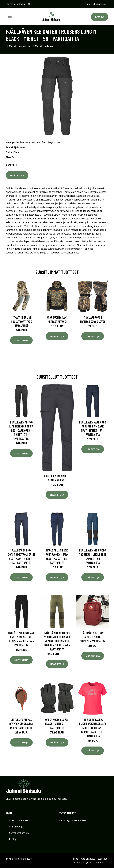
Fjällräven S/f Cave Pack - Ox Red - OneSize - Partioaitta (93, 637)
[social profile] (29, 4)
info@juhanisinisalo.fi (97, 4)
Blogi (14, 839)
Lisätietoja (17, 175)
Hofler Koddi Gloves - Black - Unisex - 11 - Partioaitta (57, 724)
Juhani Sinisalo (20, 821)
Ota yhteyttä (88, 859)
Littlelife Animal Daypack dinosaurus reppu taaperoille (21, 724)
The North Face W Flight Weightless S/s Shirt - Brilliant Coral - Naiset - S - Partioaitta (93, 728)
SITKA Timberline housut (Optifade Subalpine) (21, 321)
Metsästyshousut (45, 46)
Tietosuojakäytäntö (82, 863)
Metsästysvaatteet (20, 46)
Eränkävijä (17, 827)
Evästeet (102, 859)
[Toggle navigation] (10, 16)
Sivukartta (101, 863)
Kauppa (100, 17)
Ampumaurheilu (20, 833)
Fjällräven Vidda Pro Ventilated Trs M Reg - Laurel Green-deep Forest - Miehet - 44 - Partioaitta (57, 641)
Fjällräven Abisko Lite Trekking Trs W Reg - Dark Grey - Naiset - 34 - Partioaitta (21, 430)
